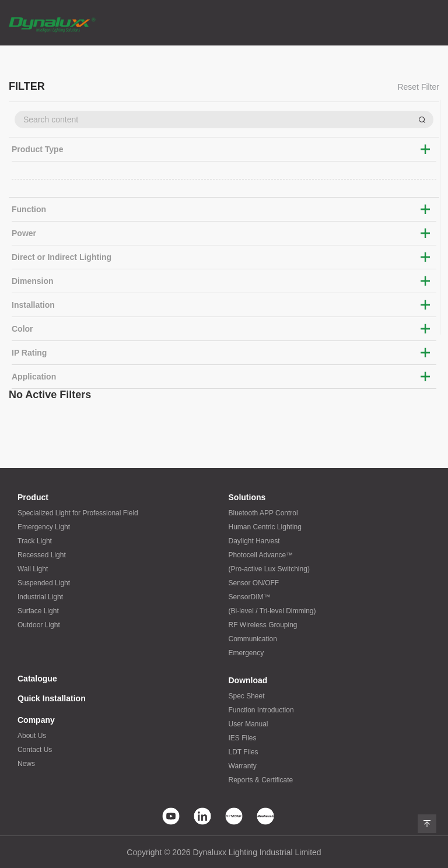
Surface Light (38, 611)
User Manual (249, 724)
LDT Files (244, 752)
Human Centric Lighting (265, 527)
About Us (32, 736)
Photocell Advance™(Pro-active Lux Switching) (269, 562)
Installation (33, 305)
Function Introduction (261, 710)
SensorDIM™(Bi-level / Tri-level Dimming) (272, 604)
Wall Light (33, 569)
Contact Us (35, 750)
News (26, 764)
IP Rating (29, 353)
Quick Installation (52, 698)
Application (34, 377)
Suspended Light (44, 583)
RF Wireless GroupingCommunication (263, 632)
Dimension (33, 281)
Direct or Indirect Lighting (62, 257)
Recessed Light (42, 555)
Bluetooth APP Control (263, 513)
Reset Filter (418, 87)
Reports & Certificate (261, 780)
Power (24, 233)
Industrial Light (40, 597)
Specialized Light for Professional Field (78, 513)
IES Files (243, 738)
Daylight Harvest (254, 541)
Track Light (35, 541)
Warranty (243, 766)
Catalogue (37, 679)
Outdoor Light (39, 625)
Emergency (246, 653)
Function (29, 209)
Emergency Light (44, 527)
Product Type (37, 149)
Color (22, 329)
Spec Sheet (247, 696)
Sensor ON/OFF (254, 583)
